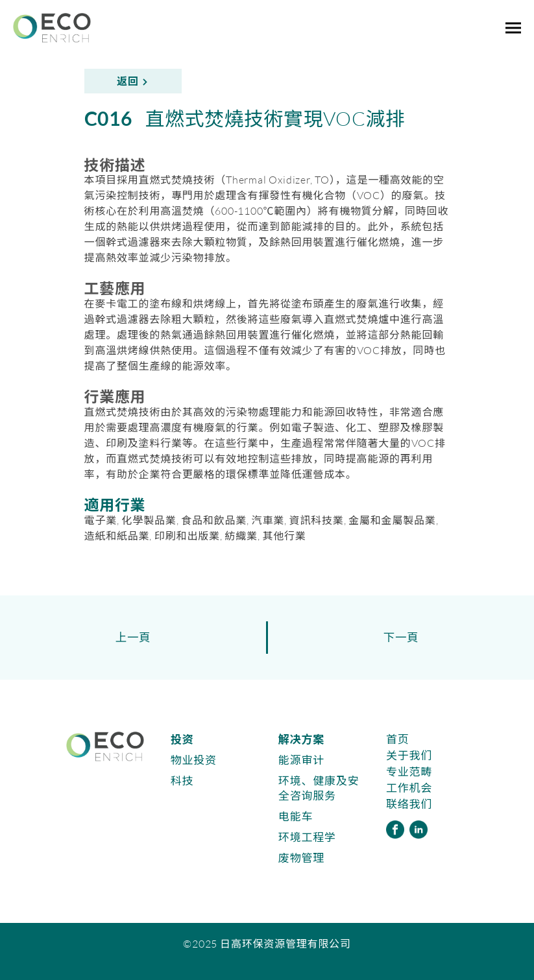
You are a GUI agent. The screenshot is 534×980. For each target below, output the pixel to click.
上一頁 (133, 637)
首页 (398, 739)
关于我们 (409, 755)
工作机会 (409, 788)
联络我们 (409, 804)
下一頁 (401, 637)
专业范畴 (409, 771)
